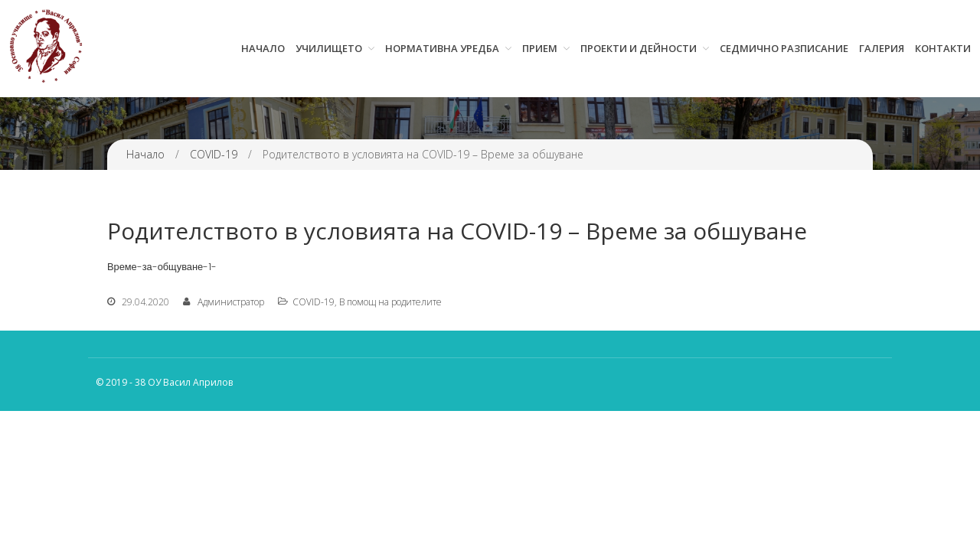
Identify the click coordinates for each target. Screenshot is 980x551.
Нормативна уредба (442, 48)
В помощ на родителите (390, 302)
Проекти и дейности (639, 48)
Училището (329, 48)
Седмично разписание (784, 48)
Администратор (231, 302)
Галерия (882, 48)
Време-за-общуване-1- (162, 267)
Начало (263, 48)
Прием (540, 48)
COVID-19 (214, 154)
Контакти (943, 48)
